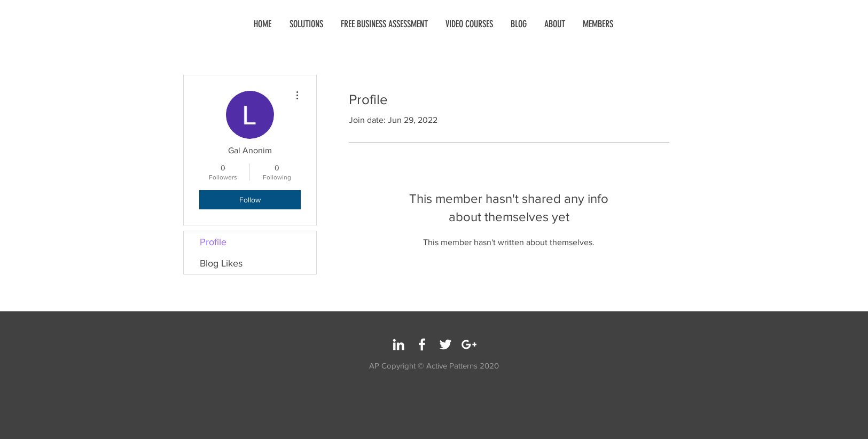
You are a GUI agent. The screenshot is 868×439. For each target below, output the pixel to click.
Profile (213, 242)
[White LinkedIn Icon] (398, 344)
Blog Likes (221, 263)
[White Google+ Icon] (469, 344)
